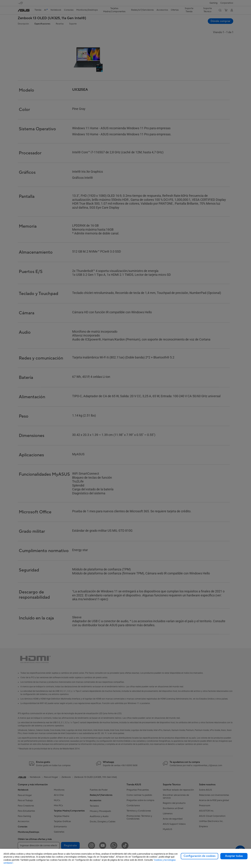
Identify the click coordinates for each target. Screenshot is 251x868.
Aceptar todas (234, 856)
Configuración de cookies (199, 856)
